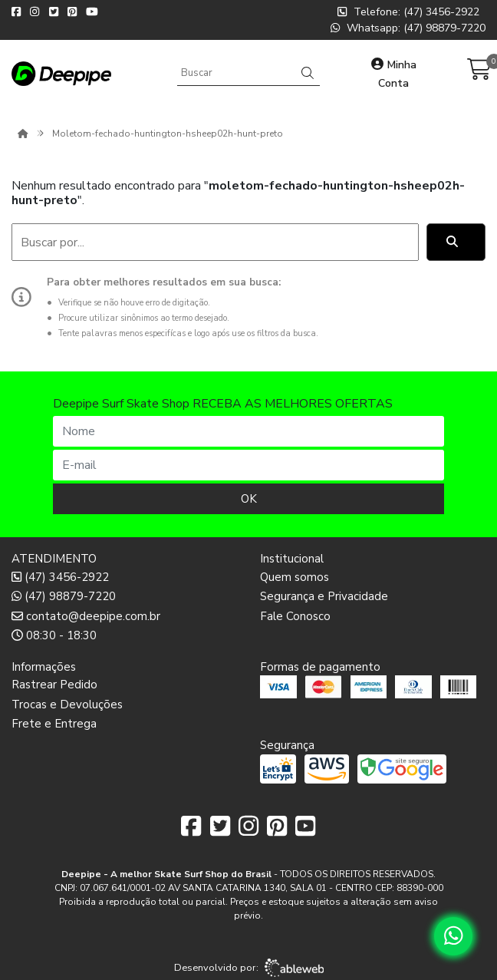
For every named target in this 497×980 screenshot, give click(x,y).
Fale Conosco (295, 616)
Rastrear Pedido (54, 685)
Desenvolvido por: (249, 968)
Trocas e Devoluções (67, 704)
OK (249, 499)
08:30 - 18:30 (54, 635)
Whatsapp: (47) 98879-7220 (408, 28)
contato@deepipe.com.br (86, 616)
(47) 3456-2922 (60, 577)
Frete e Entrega (54, 724)
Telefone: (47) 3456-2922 (408, 12)
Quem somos (295, 577)
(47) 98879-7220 (64, 596)
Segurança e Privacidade (324, 596)
